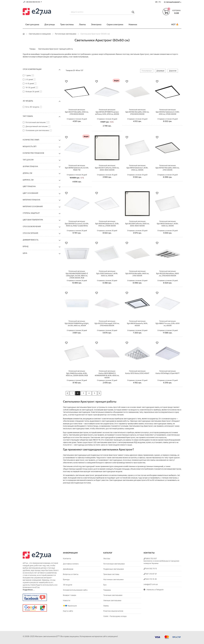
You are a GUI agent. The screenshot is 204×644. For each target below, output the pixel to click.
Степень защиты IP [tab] (31, 213)
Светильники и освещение (40, 34)
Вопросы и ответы (71, 574)
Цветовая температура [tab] (33, 220)
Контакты (67, 559)
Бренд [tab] (26, 246)
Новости (67, 600)
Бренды (66, 579)
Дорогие (173, 71)
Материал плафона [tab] (31, 200)
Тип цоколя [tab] (28, 160)
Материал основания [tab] (33, 206)
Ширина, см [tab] (28, 180)
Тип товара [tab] (28, 116)
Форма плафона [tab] (30, 166)
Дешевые (160, 71)
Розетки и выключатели (113, 611)
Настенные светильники (113, 579)
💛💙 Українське (70, 606)
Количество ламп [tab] (31, 140)
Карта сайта (68, 611)
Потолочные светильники (66, 34)
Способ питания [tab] (30, 233)
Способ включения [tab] (32, 226)
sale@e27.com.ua (151, 584)
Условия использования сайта (75, 590)
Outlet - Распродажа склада (115, 616)
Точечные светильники (113, 595)
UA (156, 2)
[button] (66, 82)
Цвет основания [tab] (30, 193)
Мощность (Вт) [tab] (30, 146)
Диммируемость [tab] (31, 240)
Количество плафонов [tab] (33, 153)
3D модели (68, 585)
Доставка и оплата (71, 564)
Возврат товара (70, 595)
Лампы (106, 606)
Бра (105, 585)
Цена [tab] (25, 253)
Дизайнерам (68, 569)
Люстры (107, 559)
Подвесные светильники (114, 569)
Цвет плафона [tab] (29, 186)
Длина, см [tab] (27, 173)
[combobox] (102, 12)
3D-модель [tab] (28, 101)
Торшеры (107, 590)
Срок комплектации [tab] (32, 69)
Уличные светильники (112, 600)
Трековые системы (111, 574)
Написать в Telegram (154, 590)
